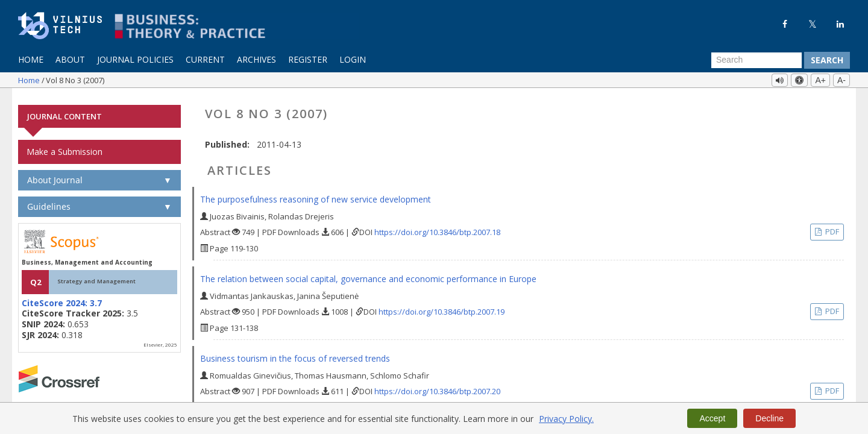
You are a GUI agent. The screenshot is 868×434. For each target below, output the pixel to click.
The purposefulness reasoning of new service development (316, 194)
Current (205, 59)
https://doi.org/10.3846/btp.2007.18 (437, 227)
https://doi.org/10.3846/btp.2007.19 (442, 306)
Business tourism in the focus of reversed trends (295, 353)
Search (827, 60)
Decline (769, 418)
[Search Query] (756, 60)
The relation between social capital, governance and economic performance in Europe (368, 273)
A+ (820, 80)
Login (353, 59)
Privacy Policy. (566, 419)
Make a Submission (64, 146)
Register (308, 59)
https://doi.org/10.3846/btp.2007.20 (437, 386)
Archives (256, 59)
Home (31, 59)
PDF (831, 226)
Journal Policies (135, 59)
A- (841, 80)
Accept (712, 418)
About (70, 59)
